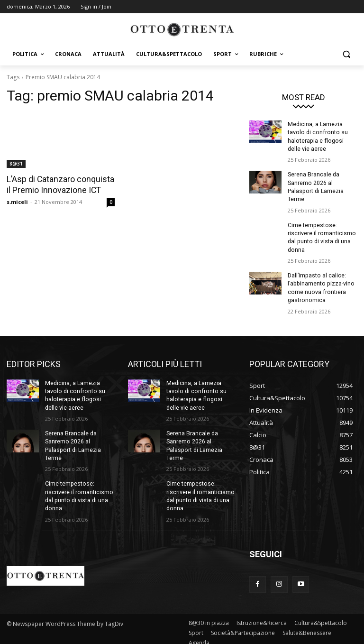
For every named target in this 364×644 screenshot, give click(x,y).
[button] (346, 54)
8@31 (16, 164)
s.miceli (17, 201)
